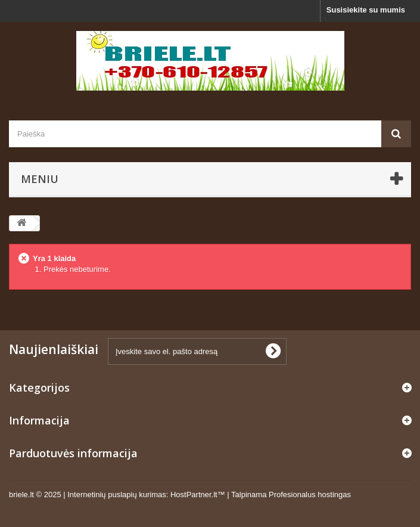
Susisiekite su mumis (366, 10)
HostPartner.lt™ (198, 495)
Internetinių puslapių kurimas (116, 495)
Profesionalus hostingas (310, 495)
